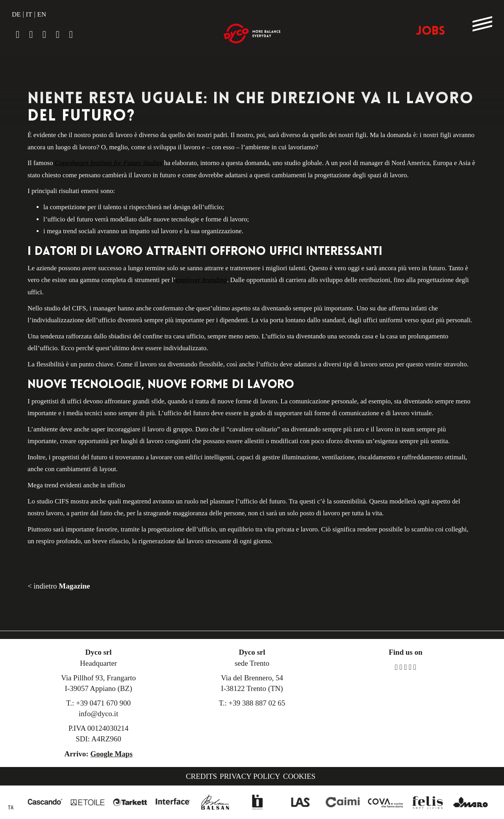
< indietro (59, 586)
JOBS (431, 32)
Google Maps (111, 754)
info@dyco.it (98, 714)
